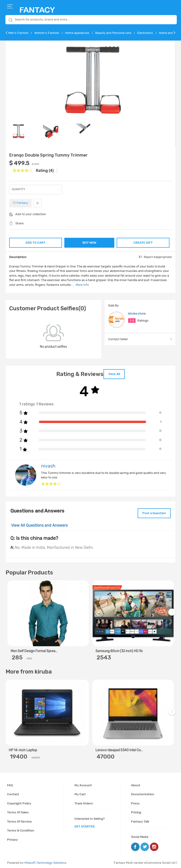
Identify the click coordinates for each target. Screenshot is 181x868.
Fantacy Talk (140, 820)
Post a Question (152, 512)
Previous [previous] (10, 613)
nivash (48, 465)
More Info (82, 285)
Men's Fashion (18, 33)
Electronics (145, 33)
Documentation (143, 793)
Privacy (12, 838)
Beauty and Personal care (113, 33)
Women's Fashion (47, 33)
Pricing (136, 811)
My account (83, 783)
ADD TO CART (35, 242)
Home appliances (77, 33)
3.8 (132, 321)
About (136, 783)
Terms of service (19, 820)
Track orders (84, 801)
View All (114, 373)
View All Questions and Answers (39, 524)
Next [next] (173, 613)
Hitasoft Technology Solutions (45, 861)
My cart (80, 793)
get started (85, 825)
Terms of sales (18, 811)
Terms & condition (21, 829)
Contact (13, 793)
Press (135, 801)
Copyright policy (19, 801)
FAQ (10, 783)
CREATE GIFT (144, 242)
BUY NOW (89, 243)
